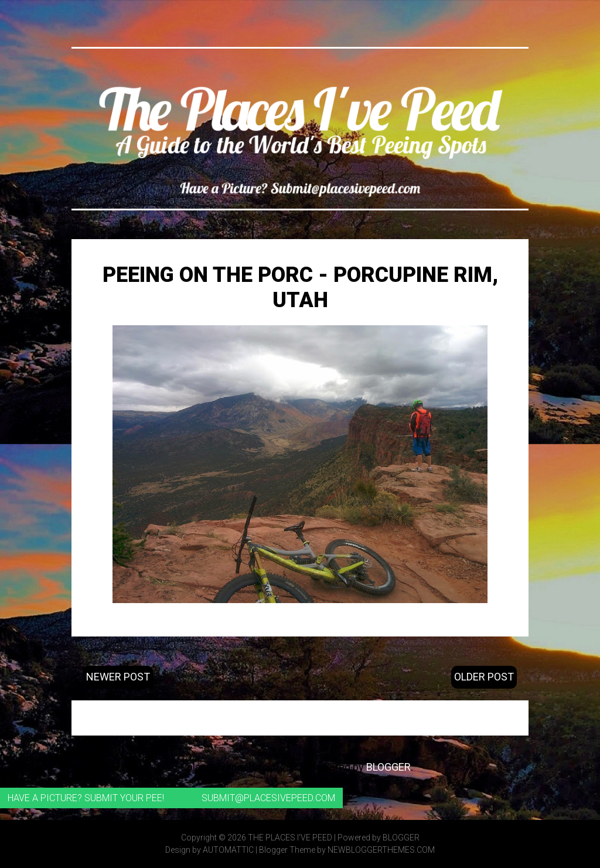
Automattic (228, 850)
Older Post (484, 677)
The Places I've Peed (290, 838)
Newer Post (118, 677)
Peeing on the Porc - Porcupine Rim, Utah (300, 287)
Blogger (388, 767)
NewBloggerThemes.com (381, 850)
